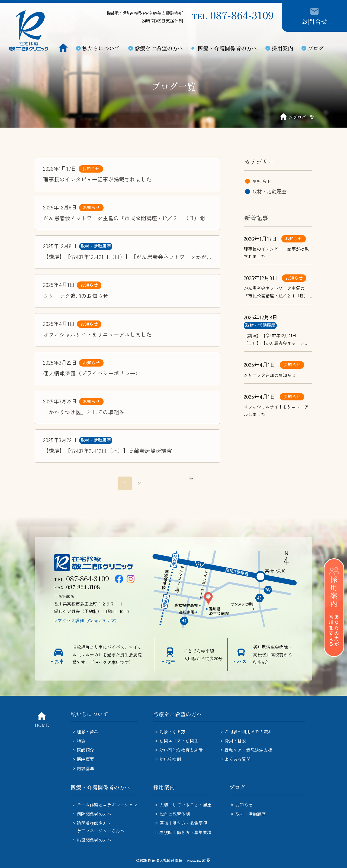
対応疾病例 (170, 759)
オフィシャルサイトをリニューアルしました (97, 334)
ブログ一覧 (304, 117)
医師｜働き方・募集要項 (183, 823)
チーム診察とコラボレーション (107, 805)
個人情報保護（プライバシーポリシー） (92, 373)
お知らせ (91, 169)
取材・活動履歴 (96, 246)
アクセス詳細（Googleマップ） (88, 620)
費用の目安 (235, 741)
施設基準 (85, 768)
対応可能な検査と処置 (181, 750)
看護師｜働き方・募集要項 (185, 832)
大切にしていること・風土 (185, 805)
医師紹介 (85, 750)
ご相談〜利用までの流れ (248, 731)
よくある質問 (237, 759)
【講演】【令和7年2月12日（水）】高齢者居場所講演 (107, 451)
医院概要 (85, 759)
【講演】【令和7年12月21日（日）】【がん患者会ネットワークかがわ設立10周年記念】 (125, 257)
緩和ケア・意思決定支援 (248, 750)
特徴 (81, 741)
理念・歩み (88, 731)
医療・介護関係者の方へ (227, 48)
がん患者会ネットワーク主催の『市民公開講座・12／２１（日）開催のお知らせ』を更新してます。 (127, 218)
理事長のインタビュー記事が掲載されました (97, 179)
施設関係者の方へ (94, 840)
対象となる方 (172, 731)
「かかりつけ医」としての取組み (84, 412)
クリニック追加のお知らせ (76, 296)
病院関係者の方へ (94, 814)
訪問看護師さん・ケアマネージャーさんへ (101, 827)
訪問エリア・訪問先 (179, 741)
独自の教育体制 (175, 814)
